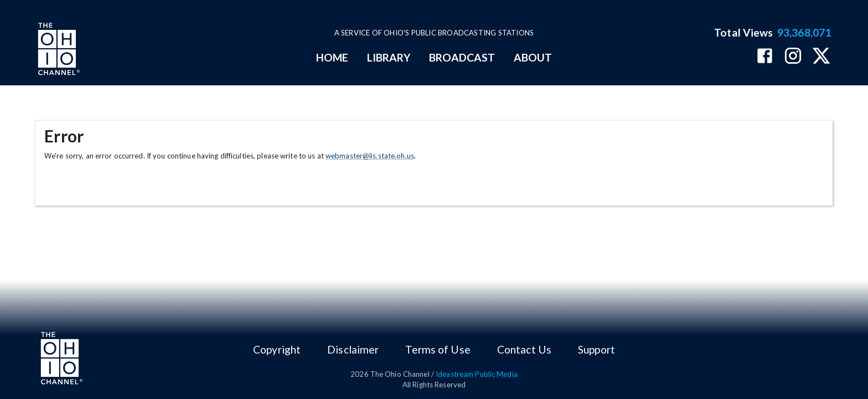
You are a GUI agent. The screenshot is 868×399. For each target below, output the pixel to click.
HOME (332, 57)
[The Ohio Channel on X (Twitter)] (821, 57)
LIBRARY (389, 57)
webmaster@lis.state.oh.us (370, 156)
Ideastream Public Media (477, 374)
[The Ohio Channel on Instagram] (793, 57)
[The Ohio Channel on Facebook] (765, 57)
